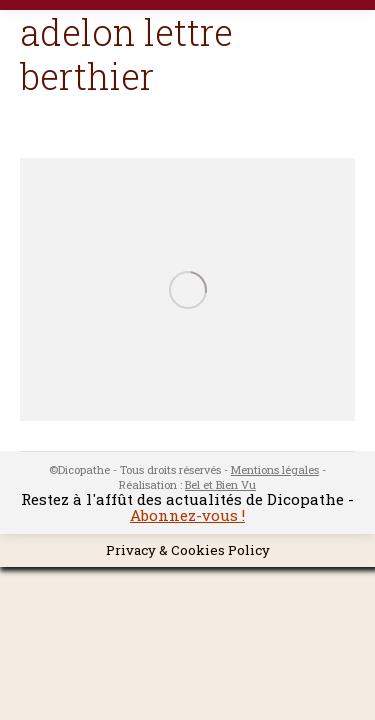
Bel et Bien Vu (220, 484)
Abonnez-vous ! (187, 515)
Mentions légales (275, 469)
